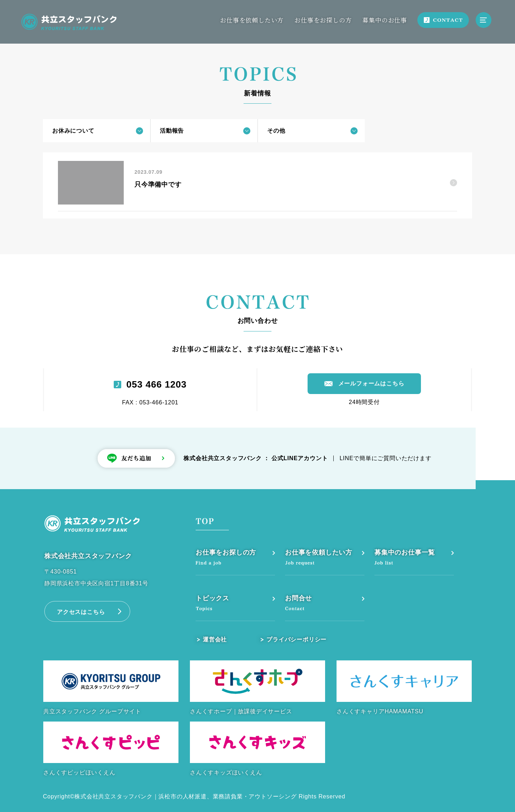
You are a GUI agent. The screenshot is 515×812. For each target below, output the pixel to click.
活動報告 (172, 131)
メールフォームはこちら (371, 383)
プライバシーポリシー (296, 639)
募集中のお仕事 (385, 20)
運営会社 (215, 639)
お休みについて (73, 131)
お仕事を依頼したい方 (252, 20)
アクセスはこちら (81, 612)
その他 (276, 131)
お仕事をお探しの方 (323, 20)
